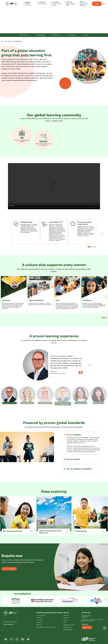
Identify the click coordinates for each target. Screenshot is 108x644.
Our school (8, 41)
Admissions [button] (42, 2)
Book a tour (87, 627)
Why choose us (24, 35)
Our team (85, 35)
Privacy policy (67, 627)
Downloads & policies (69, 625)
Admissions (40, 618)
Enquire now (97, 4)
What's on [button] (83, 2)
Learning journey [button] (28, 3)
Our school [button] (56, 2)
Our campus (71, 35)
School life (39, 623)
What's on (39, 625)
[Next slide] (105, 297)
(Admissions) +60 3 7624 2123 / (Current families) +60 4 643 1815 (92, 620)
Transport (66, 618)
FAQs (65, 623)
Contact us (85, 624)
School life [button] (69, 2)
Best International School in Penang (46, 627)
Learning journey (41, 615)
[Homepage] (3, 41)
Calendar (66, 615)
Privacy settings (68, 630)
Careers (66, 620)
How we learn (56, 35)
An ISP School (41, 35)
